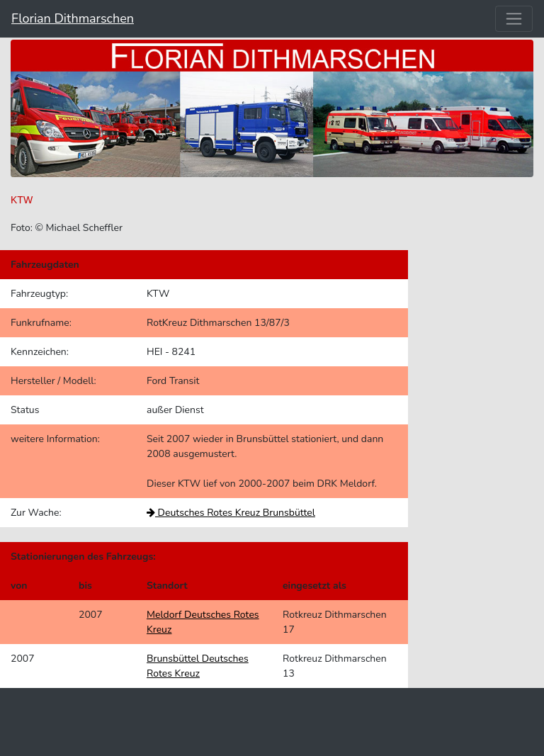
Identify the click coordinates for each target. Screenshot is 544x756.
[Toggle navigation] (514, 19)
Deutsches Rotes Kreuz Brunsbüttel (231, 513)
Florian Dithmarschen (73, 18)
